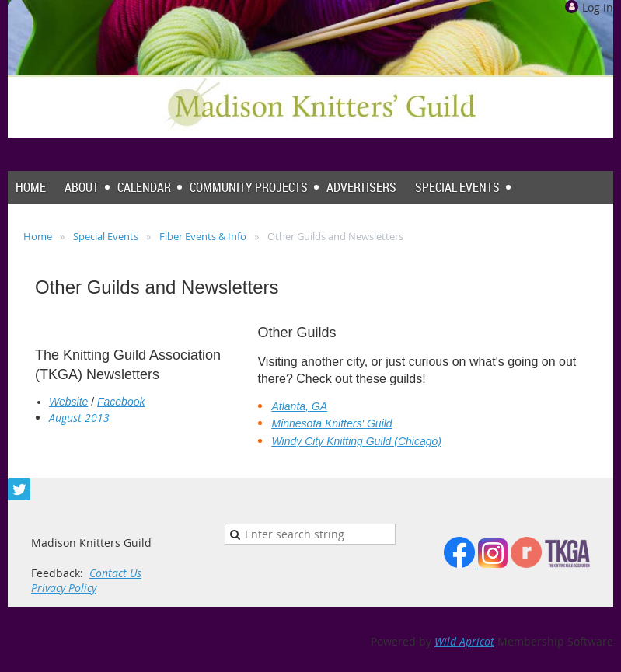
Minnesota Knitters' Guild (331, 423)
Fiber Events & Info (203, 236)
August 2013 (79, 418)
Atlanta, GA (299, 406)
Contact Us (115, 573)
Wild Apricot (464, 641)
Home (38, 236)
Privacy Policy (64, 588)
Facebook (121, 402)
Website (68, 402)
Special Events (106, 236)
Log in (598, 7)
